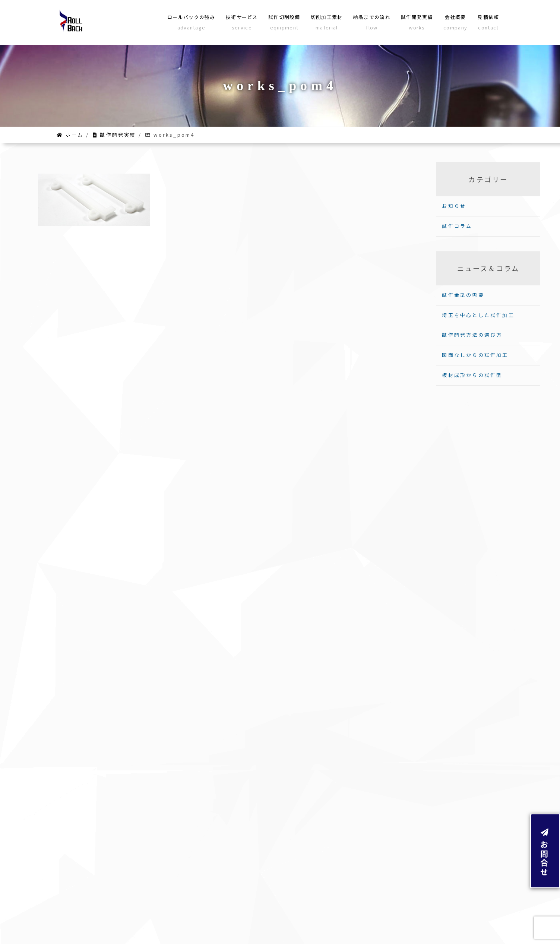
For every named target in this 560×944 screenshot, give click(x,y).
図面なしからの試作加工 (475, 355)
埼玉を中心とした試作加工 (478, 315)
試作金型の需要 (463, 295)
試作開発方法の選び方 (472, 335)
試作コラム (457, 226)
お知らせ (454, 206)
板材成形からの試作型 (472, 375)
